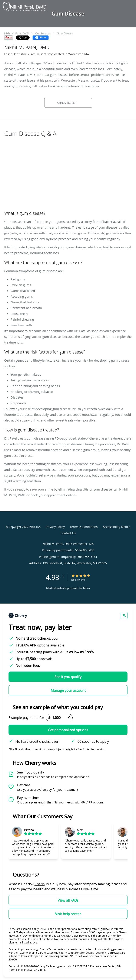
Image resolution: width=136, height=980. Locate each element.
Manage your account (68, 690)
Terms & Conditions (84, 527)
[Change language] (124, 615)
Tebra (86, 588)
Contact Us (68, 533)
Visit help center (68, 914)
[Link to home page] (32, 7)
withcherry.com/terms (67, 953)
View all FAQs (68, 900)
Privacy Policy (55, 527)
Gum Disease (65, 33)
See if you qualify (68, 677)
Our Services (43, 33)
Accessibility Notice (117, 527)
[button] (68, 103)
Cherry (40, 884)
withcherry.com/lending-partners (28, 953)
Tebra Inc (34, 527)
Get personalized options (68, 730)
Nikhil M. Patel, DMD (17, 33)
